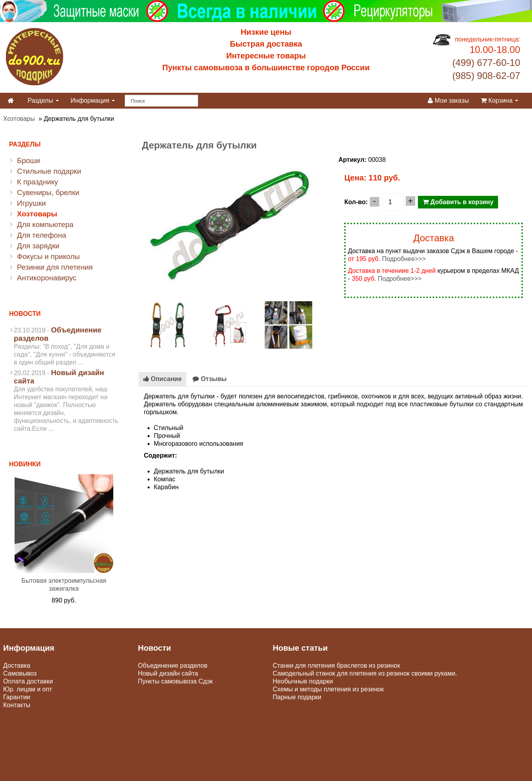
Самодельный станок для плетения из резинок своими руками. (365, 673)
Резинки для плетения (55, 267)
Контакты (17, 705)
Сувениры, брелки (48, 192)
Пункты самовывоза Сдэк (176, 681)
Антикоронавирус (47, 278)
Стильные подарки (49, 171)
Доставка (17, 666)
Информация (93, 100)
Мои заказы (448, 100)
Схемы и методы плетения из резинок (328, 689)
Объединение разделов (173, 666)
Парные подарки (297, 697)
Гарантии (17, 697)
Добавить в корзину (458, 202)
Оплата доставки (28, 681)
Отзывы (210, 379)
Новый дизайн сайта (168, 673)
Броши (28, 161)
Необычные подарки (303, 681)
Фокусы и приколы (48, 256)
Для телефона (42, 235)
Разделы (43, 100)
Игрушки (31, 203)
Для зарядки (38, 246)
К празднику (37, 182)
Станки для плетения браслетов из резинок (336, 666)
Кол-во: (356, 202)
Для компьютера (45, 224)
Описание (163, 379)
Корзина (499, 100)
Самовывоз (20, 673)
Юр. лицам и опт (28, 689)
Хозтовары (19, 119)
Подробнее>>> (404, 259)
